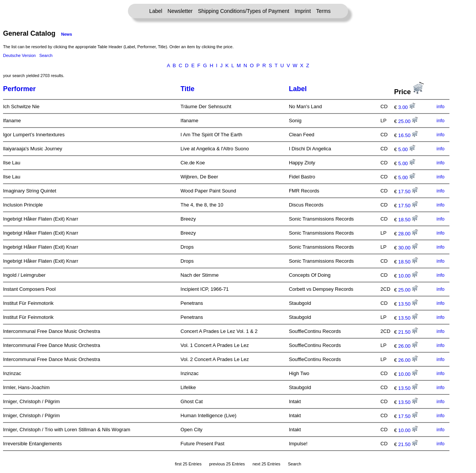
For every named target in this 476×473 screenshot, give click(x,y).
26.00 (408, 346)
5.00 (407, 149)
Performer (19, 89)
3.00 (407, 107)
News (67, 34)
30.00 (408, 248)
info (441, 106)
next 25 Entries (266, 464)
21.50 (408, 332)
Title (188, 89)
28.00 (408, 234)
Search (46, 55)
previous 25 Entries (227, 464)
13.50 (408, 304)
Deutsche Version (19, 55)
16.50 (408, 135)
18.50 (408, 220)
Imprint (303, 11)
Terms (323, 11)
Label (156, 11)
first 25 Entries (188, 464)
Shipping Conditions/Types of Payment (244, 11)
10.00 (408, 276)
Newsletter (180, 11)
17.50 (408, 192)
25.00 (408, 121)
